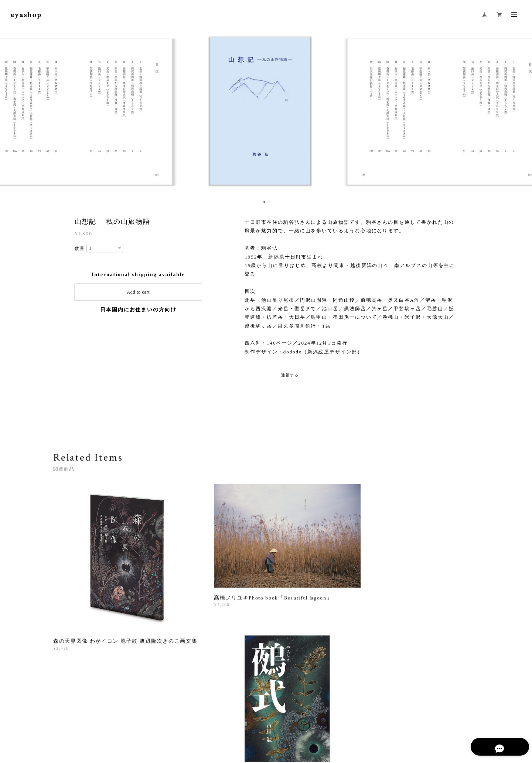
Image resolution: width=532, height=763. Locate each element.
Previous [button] (11, 113)
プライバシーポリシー (99, 719)
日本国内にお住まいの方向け (138, 310)
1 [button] (264, 202)
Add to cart (138, 292)
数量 (80, 249)
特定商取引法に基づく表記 (155, 719)
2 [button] (269, 202)
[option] (266, 113)
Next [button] (521, 113)
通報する (290, 375)
